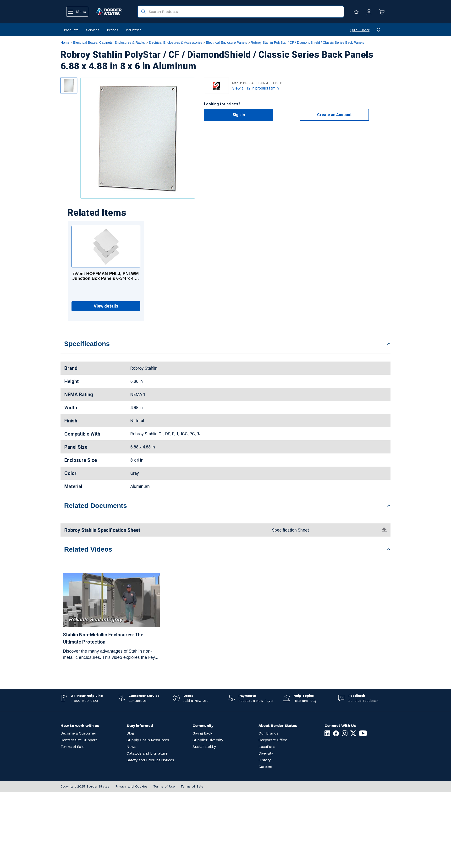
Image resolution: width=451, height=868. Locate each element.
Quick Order (360, 30)
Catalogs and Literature (147, 753)
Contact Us (137, 701)
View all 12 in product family (256, 88)
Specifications (87, 344)
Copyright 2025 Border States (85, 786)
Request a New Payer (256, 701)
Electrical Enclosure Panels (226, 43)
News (131, 747)
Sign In (239, 115)
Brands (113, 30)
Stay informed (140, 726)
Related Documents (96, 506)
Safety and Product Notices (150, 760)
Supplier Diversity (208, 740)
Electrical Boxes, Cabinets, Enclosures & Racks (109, 43)
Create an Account (334, 115)
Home (65, 43)
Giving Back (202, 733)
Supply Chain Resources (148, 740)
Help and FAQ (305, 701)
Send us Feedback (363, 701)
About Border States (278, 726)
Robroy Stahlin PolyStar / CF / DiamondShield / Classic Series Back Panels (307, 43)
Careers (265, 767)
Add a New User (197, 701)
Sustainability (204, 747)
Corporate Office (273, 740)
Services (93, 30)
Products (71, 30)
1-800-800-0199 (85, 701)
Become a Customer (78, 733)
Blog (130, 733)
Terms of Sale (72, 747)
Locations (267, 747)
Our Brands (268, 733)
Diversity (266, 753)
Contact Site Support (79, 740)
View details (106, 306)
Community (203, 726)
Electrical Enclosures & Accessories (175, 43)
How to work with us (80, 726)
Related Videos (88, 549)
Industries (134, 30)
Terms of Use (164, 786)
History (265, 760)
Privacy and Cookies (132, 786)
